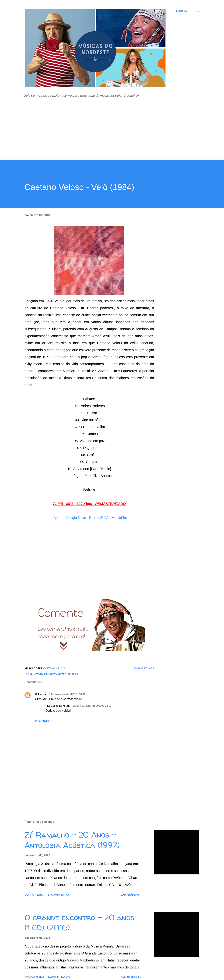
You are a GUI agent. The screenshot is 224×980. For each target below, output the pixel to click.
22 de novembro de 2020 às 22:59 (92, 706)
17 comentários (59, 895)
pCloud (57, 518)
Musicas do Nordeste (58, 706)
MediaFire (119, 518)
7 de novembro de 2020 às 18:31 (67, 694)
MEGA (103, 518)
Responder (43, 721)
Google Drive (76, 518)
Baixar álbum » (131, 895)
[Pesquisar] (181, 11)
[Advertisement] (112, 133)
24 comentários (59, 977)
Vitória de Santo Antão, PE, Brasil (57, 674)
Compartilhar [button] (144, 668)
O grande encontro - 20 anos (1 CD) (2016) (79, 923)
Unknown (40, 694)
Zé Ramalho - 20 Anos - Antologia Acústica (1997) (72, 840)
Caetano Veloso (54, 668)
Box (92, 518)
